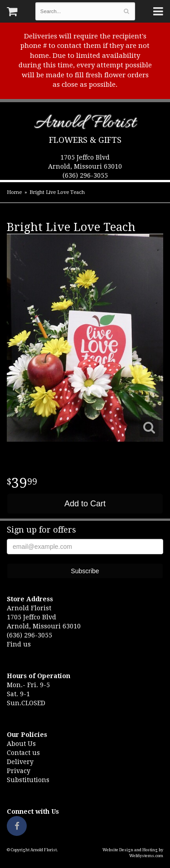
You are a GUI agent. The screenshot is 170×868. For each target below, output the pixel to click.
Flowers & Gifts (85, 140)
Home (14, 192)
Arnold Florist (85, 125)
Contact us (23, 753)
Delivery (20, 762)
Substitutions (28, 780)
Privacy (19, 771)
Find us (19, 644)
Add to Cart (85, 504)
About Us (21, 744)
